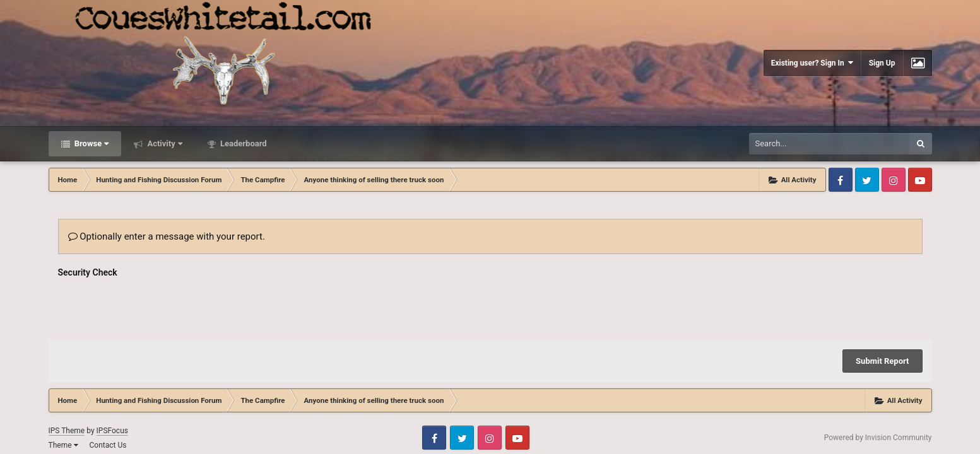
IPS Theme (67, 431)
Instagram (894, 180)
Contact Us (108, 445)
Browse (91, 143)
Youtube (920, 180)
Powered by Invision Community (878, 438)
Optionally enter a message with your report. (167, 236)
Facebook (841, 180)
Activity (164, 143)
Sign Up (882, 63)
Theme (63, 445)
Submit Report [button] (882, 361)
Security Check (88, 272)
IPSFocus (112, 431)
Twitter (867, 180)
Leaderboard (243, 143)
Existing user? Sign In (812, 63)
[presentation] (154, 306)
